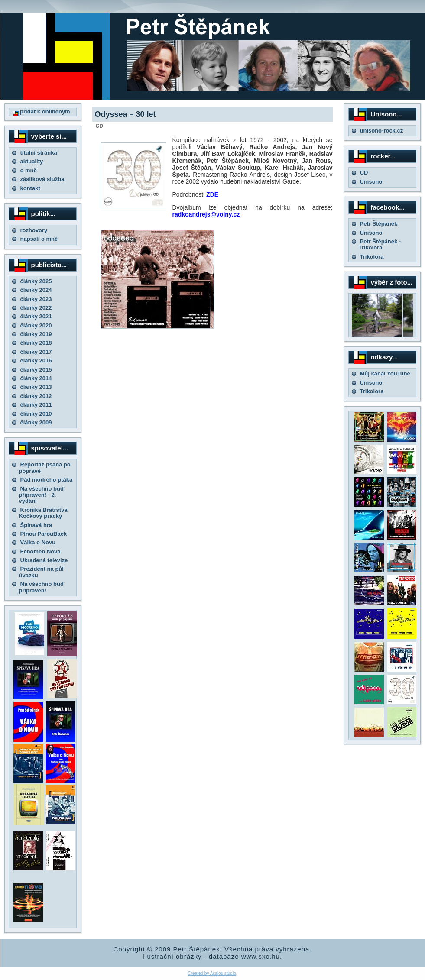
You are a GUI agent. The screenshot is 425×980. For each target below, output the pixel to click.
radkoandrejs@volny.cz (206, 214)
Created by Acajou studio (212, 973)
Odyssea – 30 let (125, 114)
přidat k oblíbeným (42, 112)
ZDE (212, 194)
